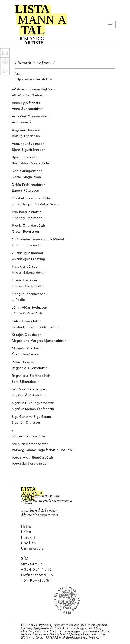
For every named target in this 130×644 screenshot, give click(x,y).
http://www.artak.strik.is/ (34, 79)
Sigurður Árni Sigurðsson (31, 417)
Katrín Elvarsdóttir (26, 321)
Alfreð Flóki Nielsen (28, 96)
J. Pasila (18, 300)
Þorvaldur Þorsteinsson (30, 464)
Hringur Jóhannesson (28, 294)
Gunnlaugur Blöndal (27, 253)
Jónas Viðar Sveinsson (29, 308)
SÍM (25, 559)
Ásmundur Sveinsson (28, 144)
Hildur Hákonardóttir (28, 273)
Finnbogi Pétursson (27, 218)
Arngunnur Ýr (22, 123)
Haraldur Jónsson (26, 267)
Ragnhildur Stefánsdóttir (31, 376)
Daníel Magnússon (26, 177)
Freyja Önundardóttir (29, 226)
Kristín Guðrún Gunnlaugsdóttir (36, 327)
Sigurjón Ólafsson (26, 423)
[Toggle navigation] (110, 25)
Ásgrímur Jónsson (26, 130)
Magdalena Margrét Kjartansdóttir (39, 341)
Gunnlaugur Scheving (28, 259)
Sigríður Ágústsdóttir (28, 396)
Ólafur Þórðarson (26, 355)
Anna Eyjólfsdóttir (26, 103)
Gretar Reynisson (25, 232)
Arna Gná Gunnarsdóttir (31, 117)
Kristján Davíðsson (27, 335)
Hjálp (26, 527)
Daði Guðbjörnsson (27, 171)
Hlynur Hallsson (24, 280)
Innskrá (28, 538)
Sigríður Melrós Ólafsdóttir (33, 409)
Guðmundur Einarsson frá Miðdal (38, 240)
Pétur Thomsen (24, 362)
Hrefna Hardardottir (28, 286)
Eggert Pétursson (26, 191)
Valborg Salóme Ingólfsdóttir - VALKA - (43, 450)
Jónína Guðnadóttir (27, 314)
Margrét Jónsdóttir (27, 349)
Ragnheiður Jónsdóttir (29, 368)
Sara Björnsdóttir (25, 382)
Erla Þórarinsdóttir (26, 212)
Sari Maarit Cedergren (29, 390)
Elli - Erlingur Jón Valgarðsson (36, 205)
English (29, 543)
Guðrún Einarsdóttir (27, 245)
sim (14, 431)
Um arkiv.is (32, 549)
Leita (26, 532)
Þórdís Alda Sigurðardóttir (32, 458)
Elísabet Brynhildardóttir (31, 199)
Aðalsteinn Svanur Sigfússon (34, 90)
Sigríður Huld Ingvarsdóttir (33, 403)
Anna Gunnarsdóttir (27, 109)
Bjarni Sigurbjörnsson (29, 150)
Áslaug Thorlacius (26, 136)
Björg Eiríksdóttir (25, 158)
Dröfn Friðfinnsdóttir (28, 185)
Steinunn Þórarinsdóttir (30, 444)
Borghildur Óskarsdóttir (31, 164)
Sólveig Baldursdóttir (28, 437)
